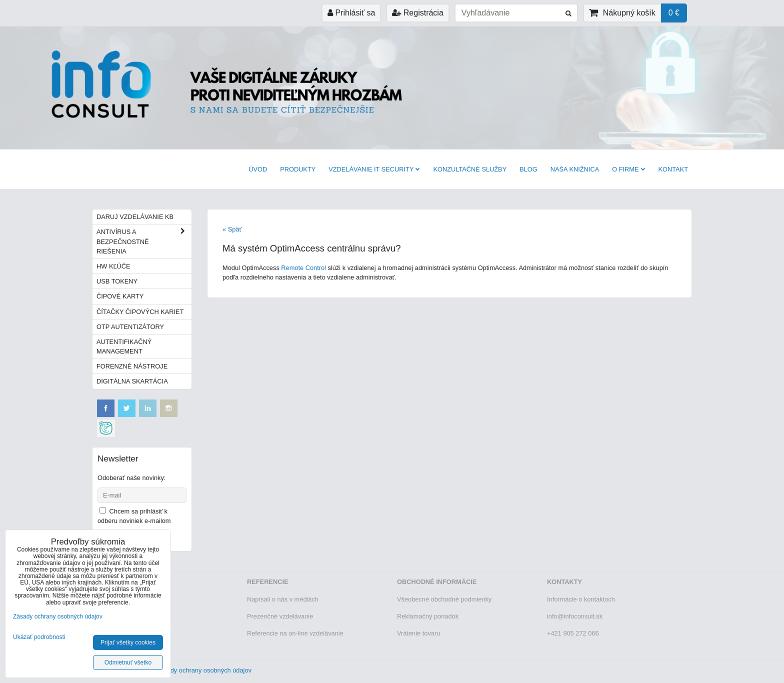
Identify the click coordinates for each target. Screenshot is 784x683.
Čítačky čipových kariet (140, 312)
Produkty (298, 169)
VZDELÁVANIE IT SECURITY (374, 169)
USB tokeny (117, 281)
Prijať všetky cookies (128, 642)
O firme (628, 169)
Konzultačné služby (470, 169)
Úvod (258, 169)
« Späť (232, 229)
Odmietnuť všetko (128, 662)
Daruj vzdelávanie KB (135, 217)
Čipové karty (120, 296)
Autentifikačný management (124, 346)
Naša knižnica (575, 169)
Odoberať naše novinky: (131, 478)
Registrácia (417, 13)
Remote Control (303, 268)
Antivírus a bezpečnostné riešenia (144, 241)
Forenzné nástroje (132, 366)
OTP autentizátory (130, 327)
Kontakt (673, 169)
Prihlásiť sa (351, 13)
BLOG (528, 169)
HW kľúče (113, 266)
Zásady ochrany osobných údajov (204, 670)
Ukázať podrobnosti (39, 637)
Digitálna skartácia (132, 381)
